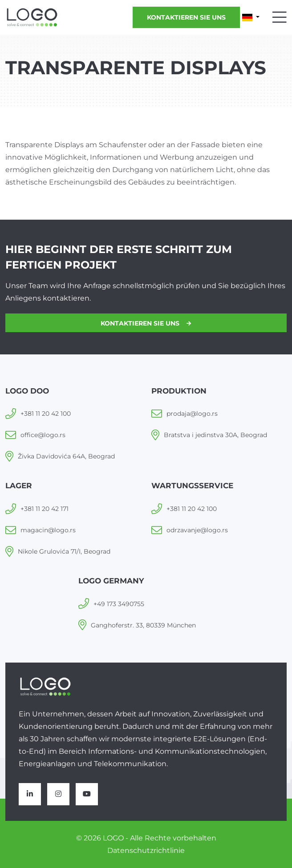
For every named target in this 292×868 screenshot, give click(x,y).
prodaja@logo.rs (192, 414)
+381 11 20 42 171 (45, 509)
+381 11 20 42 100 (46, 414)
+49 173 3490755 (119, 604)
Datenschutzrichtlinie (146, 850)
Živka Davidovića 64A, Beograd (66, 456)
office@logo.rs (43, 435)
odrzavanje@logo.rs (197, 530)
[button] (251, 17)
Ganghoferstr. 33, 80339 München (143, 625)
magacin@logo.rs (48, 530)
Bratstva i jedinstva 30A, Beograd (215, 435)
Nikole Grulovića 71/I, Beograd (64, 551)
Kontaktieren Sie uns (186, 17)
